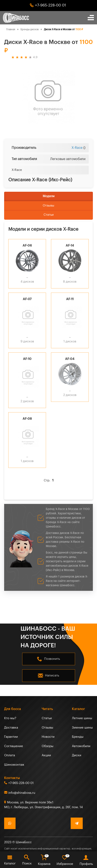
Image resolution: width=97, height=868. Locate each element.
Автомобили (81, 746)
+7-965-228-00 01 (50, 5)
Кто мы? (10, 718)
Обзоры (48, 746)
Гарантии (11, 737)
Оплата (10, 755)
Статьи (49, 215)
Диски (77, 755)
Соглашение (14, 746)
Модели (49, 196)
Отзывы (48, 206)
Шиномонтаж (14, 765)
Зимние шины (82, 728)
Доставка (11, 728)
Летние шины (82, 718)
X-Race (77, 148)
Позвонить (52, 659)
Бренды (78, 737)
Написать (52, 676)
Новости (48, 737)
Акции (46, 755)
